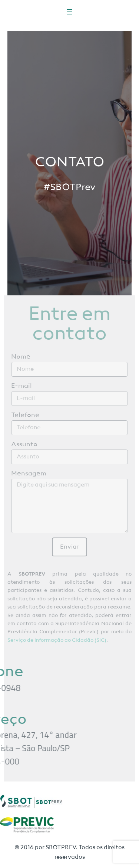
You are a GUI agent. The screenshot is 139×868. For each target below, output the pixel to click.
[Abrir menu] (70, 12)
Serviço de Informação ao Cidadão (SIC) (57, 640)
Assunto (24, 444)
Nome (21, 357)
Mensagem (29, 474)
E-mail (21, 386)
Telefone (25, 415)
